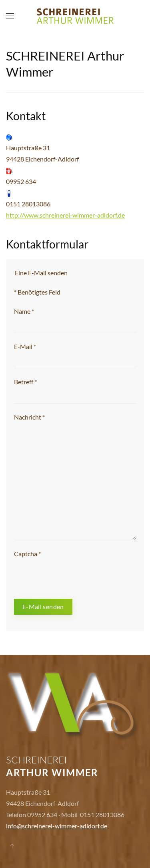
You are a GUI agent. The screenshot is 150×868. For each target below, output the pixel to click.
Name (24, 311)
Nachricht (29, 417)
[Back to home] (75, 16)
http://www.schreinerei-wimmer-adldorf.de (65, 215)
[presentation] (75, 575)
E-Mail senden (43, 607)
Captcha (27, 554)
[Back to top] (12, 846)
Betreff (25, 382)
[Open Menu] (10, 16)
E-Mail (25, 346)
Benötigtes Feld (37, 292)
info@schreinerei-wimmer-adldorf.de (57, 826)
